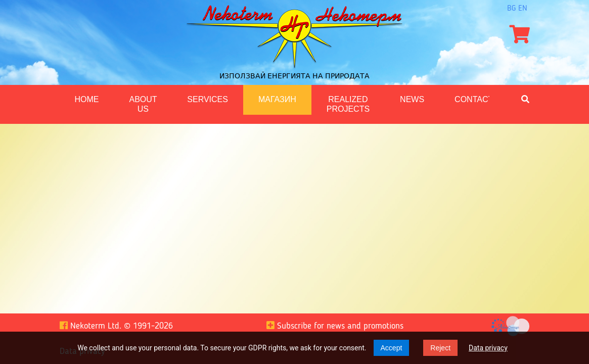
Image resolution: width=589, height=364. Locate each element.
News (412, 99)
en (523, 9)
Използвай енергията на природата (294, 76)
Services (208, 99)
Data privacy (488, 348)
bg (511, 9)
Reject (440, 348)
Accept (392, 348)
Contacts (477, 99)
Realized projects (348, 104)
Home (87, 99)
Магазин (277, 99)
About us (143, 104)
